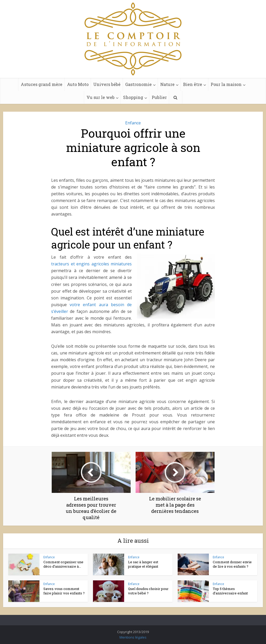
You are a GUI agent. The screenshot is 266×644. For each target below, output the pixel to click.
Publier (159, 97)
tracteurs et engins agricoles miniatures (91, 264)
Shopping (133, 97)
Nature (167, 84)
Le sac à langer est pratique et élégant (143, 564)
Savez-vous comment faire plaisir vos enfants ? (64, 591)
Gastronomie (138, 84)
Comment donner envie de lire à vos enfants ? (232, 564)
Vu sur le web (101, 97)
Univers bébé (107, 84)
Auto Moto (78, 84)
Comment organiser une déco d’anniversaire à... (63, 564)
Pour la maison (226, 84)
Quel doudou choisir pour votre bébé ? (148, 591)
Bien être (193, 84)
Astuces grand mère (42, 84)
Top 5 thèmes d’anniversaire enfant (230, 591)
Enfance (133, 123)
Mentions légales (133, 637)
